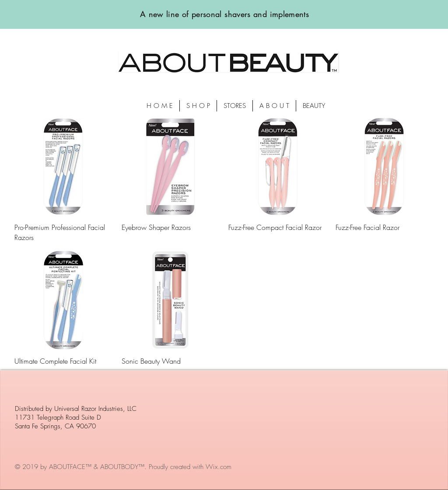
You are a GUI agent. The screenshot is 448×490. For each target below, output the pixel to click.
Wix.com (219, 467)
